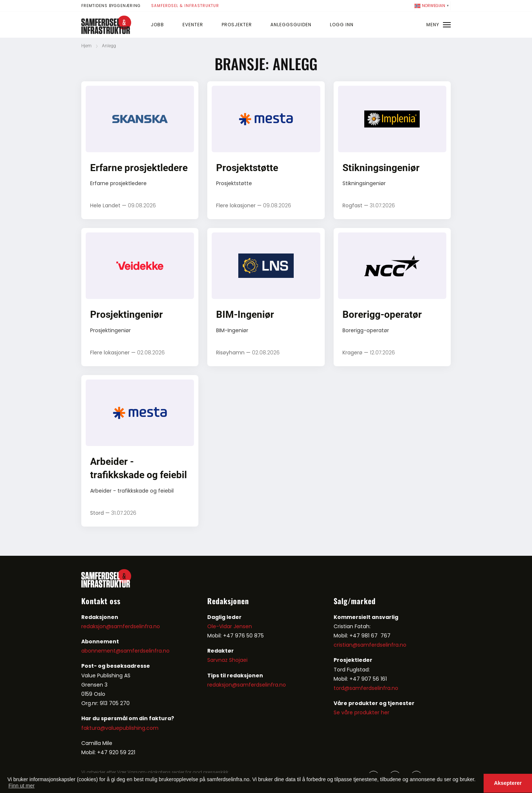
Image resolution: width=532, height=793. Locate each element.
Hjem (86, 46)
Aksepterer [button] (508, 783)
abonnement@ (101, 651)
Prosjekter (237, 25)
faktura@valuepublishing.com (120, 728)
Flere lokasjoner (236, 205)
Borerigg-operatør (382, 314)
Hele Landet (105, 205)
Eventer (193, 25)
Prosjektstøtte (247, 168)
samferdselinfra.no (145, 651)
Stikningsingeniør (381, 168)
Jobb (157, 25)
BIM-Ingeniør (245, 314)
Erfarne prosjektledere (139, 168)
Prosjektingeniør (127, 314)
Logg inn (342, 25)
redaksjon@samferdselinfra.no (121, 626)
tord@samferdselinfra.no (366, 688)
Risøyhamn (230, 353)
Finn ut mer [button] (22, 786)
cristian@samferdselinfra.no (370, 645)
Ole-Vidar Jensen (230, 626)
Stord (97, 513)
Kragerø (352, 353)
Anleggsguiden (291, 25)
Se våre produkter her (362, 712)
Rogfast (352, 205)
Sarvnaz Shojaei (227, 660)
